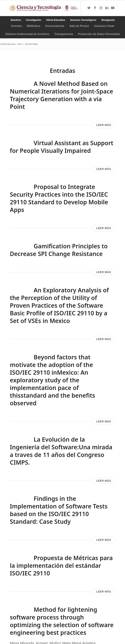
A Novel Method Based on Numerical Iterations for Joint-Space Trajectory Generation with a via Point (62, 95)
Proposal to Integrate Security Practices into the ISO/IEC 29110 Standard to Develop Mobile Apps (59, 198)
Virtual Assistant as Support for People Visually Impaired (62, 147)
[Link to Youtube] (113, 8)
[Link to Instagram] (101, 8)
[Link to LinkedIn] (107, 8)
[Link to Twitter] (89, 8)
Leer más (104, 125)
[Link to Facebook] (95, 8)
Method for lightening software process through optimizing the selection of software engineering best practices (62, 621)
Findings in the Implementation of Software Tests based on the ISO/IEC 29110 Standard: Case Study (59, 510)
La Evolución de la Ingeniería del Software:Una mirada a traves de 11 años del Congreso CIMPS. (61, 451)
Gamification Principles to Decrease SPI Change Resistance (59, 250)
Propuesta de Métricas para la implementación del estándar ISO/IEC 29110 (61, 566)
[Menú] (74, 8)
